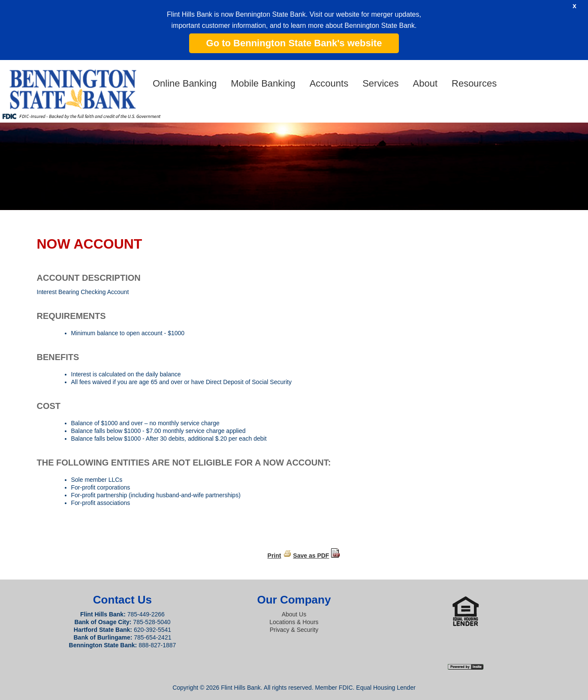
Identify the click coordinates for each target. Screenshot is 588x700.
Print (274, 556)
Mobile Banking (263, 83)
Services (380, 83)
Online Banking (185, 83)
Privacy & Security (294, 630)
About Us (294, 614)
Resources (474, 83)
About (425, 83)
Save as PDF (311, 556)
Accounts (329, 83)
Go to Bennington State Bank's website (294, 43)
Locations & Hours (294, 622)
